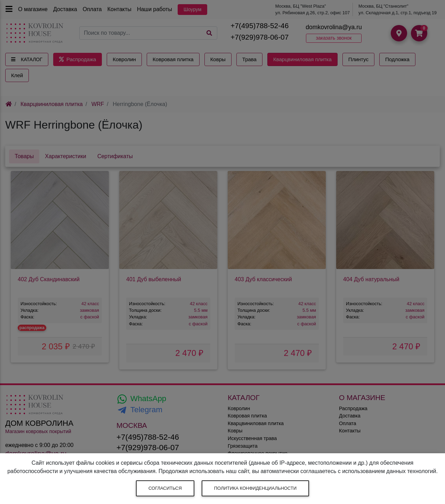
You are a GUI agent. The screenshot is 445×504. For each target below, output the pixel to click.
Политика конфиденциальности (255, 488)
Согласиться (165, 488)
